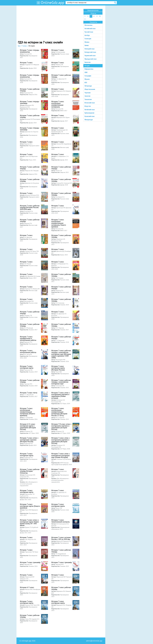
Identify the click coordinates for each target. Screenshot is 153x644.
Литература (88, 86)
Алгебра (87, 35)
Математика (88, 25)
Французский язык (91, 59)
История (87, 66)
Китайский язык (90, 110)
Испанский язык (90, 103)
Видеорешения (93, 10)
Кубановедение (89, 113)
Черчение (88, 93)
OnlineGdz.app (53, 2)
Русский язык (89, 32)
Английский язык (90, 29)
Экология (87, 96)
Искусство (88, 106)
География (88, 76)
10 (100, 16)
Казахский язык (89, 116)
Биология (87, 62)
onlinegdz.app (26, 641)
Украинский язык (90, 56)
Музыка (87, 79)
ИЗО (86, 83)
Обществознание (90, 89)
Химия (87, 45)
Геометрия (88, 39)
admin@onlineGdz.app (94, 641)
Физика (87, 42)
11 (85, 19)
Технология (88, 99)
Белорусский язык (90, 52)
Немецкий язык (89, 49)
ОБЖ (86, 72)
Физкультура (89, 120)
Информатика (89, 69)
